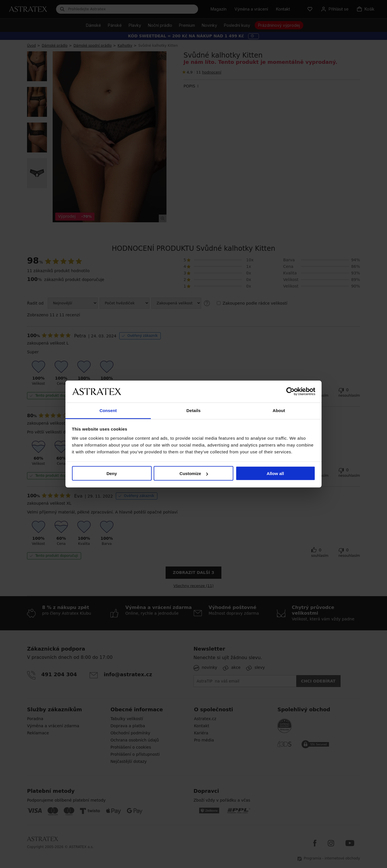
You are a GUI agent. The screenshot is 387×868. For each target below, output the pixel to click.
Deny (112, 473)
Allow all (275, 473)
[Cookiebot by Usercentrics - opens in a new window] (290, 392)
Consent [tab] (108, 410)
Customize (194, 473)
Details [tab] (193, 410)
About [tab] (279, 410)
